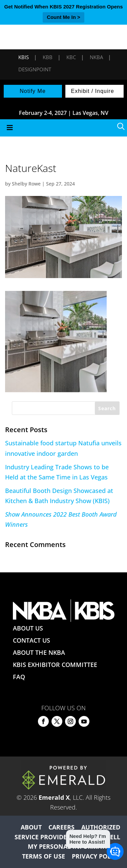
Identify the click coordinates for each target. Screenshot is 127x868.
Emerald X (54, 797)
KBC (71, 57)
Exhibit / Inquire (93, 91)
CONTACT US (31, 640)
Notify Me (33, 91)
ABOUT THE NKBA (39, 652)
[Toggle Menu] (63, 128)
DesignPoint (35, 69)
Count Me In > (63, 17)
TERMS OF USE (44, 856)
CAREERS (61, 827)
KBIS (24, 57)
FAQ (19, 677)
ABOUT (31, 827)
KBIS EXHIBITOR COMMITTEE (55, 665)
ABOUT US (28, 628)
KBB (48, 57)
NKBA (96, 57)
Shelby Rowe (26, 184)
